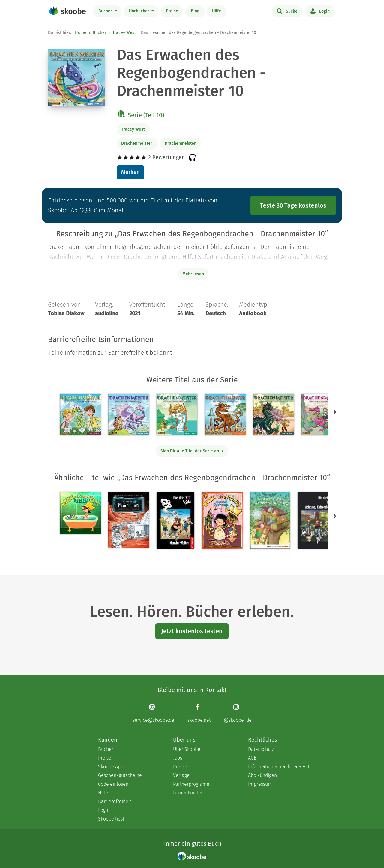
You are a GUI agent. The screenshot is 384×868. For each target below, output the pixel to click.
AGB (252, 758)
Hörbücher (140, 11)
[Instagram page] (238, 713)
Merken (130, 172)
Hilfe (217, 11)
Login (320, 11)
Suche (287, 11)
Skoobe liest (111, 819)
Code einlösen (113, 784)
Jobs (178, 758)
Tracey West (124, 33)
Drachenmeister (137, 143)
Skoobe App (111, 767)
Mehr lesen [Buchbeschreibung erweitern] (193, 274)
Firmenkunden (188, 793)
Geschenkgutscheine (120, 775)
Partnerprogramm (192, 784)
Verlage (181, 775)
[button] (335, 412)
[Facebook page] (199, 713)
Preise (172, 11)
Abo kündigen (262, 775)
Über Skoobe (187, 749)
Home (81, 33)
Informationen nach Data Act (279, 767)
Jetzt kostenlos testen (192, 631)
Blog (195, 11)
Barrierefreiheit (115, 801)
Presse (180, 767)
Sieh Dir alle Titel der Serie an (192, 451)
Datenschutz (261, 749)
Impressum (260, 784)
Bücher (106, 11)
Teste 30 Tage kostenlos (293, 205)
